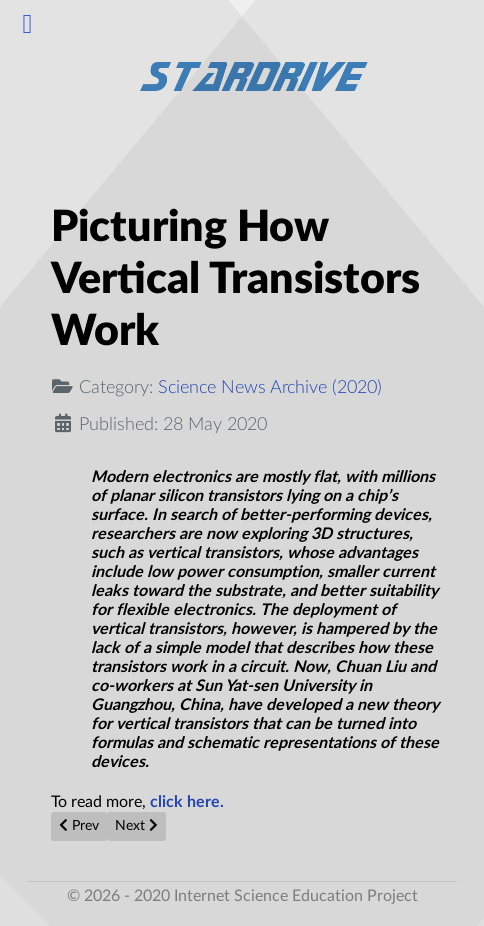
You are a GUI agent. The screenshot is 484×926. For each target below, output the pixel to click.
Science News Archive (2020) (270, 387)
